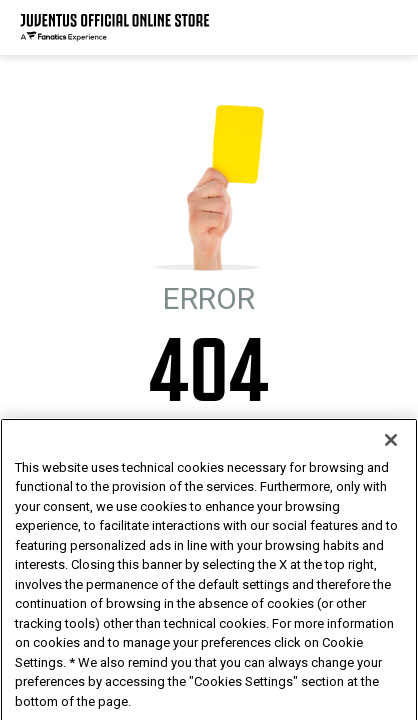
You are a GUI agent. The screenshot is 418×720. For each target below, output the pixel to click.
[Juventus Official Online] (115, 27)
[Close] (391, 472)
